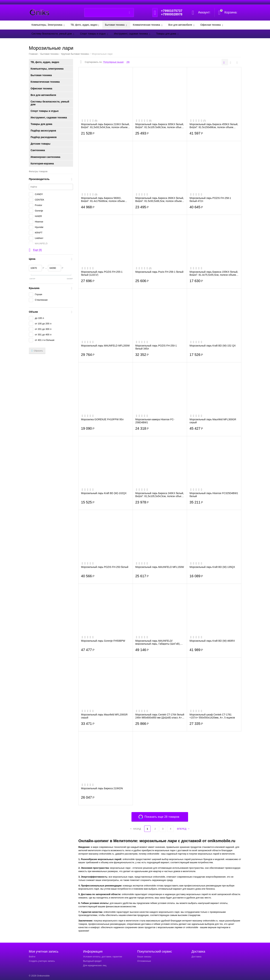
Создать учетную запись (42, 961)
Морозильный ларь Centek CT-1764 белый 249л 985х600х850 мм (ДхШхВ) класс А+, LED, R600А (160, 716)
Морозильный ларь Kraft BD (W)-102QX (104, 493)
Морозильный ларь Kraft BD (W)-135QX (212, 567)
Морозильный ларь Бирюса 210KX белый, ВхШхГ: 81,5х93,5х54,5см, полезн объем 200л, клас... (105, 126)
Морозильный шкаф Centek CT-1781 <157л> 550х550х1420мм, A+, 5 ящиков (212, 716)
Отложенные (144, 961)
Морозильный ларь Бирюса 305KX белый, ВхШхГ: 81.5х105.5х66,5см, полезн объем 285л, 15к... (160, 126)
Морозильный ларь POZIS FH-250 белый (105, 567)
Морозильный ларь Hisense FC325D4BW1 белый (214, 495)
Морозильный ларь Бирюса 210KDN (102, 788)
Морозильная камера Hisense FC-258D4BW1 (155, 421)
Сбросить (37, 351)
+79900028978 (172, 14)
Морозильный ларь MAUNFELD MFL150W (160, 567)
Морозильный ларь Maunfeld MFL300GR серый (213, 421)
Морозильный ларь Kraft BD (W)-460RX (212, 641)
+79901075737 (172, 11)
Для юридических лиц (95, 965)
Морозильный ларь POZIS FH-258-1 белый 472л (210, 199)
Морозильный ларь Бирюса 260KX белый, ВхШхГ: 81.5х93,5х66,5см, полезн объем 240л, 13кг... (160, 199)
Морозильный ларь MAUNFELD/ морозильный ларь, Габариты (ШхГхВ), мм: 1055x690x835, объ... (158, 642)
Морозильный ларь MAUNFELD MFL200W (105, 346)
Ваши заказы (144, 957)
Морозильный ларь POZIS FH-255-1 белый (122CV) (102, 273)
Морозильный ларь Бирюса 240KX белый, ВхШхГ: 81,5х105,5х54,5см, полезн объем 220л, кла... (160, 495)
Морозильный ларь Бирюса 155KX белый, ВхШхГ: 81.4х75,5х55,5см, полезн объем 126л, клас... (214, 273)
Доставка (196, 957)
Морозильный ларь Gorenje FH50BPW (103, 641)
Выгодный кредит (92, 961)
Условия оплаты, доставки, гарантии (102, 957)
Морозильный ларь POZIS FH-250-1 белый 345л (156, 347)
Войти (32, 957)
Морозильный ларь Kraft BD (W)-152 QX (213, 346)
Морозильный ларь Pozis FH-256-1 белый (159, 272)
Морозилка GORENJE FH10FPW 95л (102, 419)
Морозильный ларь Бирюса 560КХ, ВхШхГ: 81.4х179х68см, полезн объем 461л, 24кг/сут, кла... (103, 199)
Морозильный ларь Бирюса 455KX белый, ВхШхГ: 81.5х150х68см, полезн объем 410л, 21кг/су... (214, 126)
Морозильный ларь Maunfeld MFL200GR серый (104, 716)
